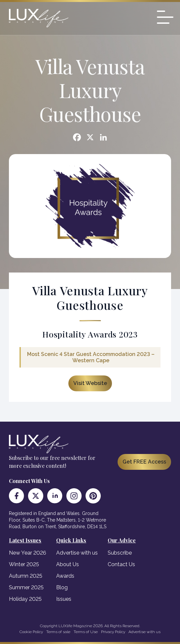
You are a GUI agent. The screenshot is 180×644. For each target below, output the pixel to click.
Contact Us (121, 564)
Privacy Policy (113, 632)
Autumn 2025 (26, 576)
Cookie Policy (31, 632)
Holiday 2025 (25, 599)
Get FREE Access (144, 462)
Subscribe (120, 553)
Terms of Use (86, 632)
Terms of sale (58, 632)
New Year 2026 (28, 553)
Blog (62, 587)
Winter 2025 (24, 564)
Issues (64, 599)
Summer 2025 (26, 587)
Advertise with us (77, 553)
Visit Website (90, 383)
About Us (68, 564)
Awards (65, 576)
